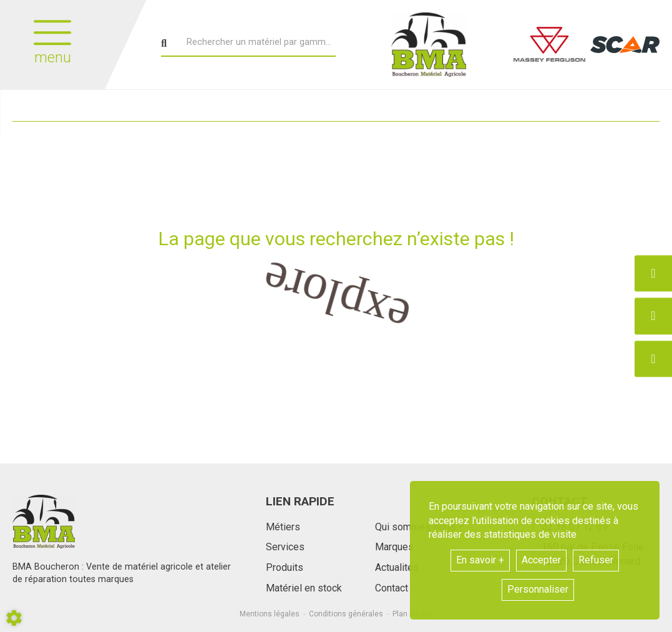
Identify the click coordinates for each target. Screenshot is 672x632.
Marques (394, 547)
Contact (392, 588)
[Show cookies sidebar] (14, 618)
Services (285, 547)
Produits (285, 567)
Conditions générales (346, 614)
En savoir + (480, 560)
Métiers (283, 527)
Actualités (397, 567)
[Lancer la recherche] (164, 44)
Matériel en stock (304, 588)
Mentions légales (270, 614)
